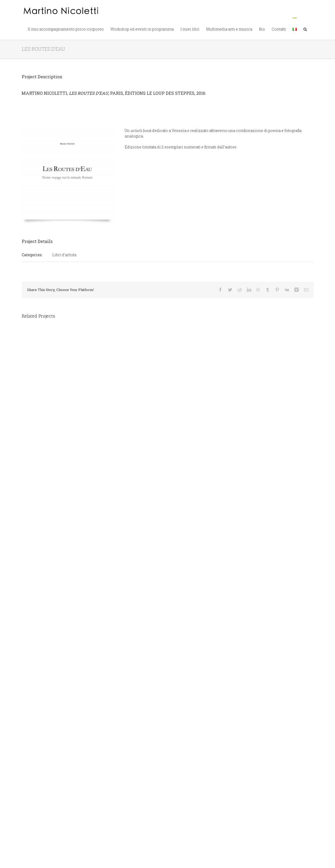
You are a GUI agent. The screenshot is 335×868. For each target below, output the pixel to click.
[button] (305, 29)
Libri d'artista (64, 255)
